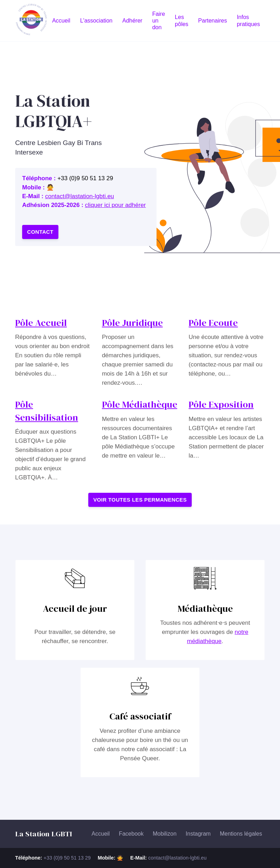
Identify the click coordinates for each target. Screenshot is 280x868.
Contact (40, 232)
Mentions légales (241, 834)
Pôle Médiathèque (140, 404)
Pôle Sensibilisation (47, 411)
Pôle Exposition (221, 404)
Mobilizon (165, 834)
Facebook (131, 834)
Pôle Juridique (132, 323)
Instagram (198, 834)
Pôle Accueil (41, 323)
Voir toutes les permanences (140, 500)
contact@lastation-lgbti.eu (79, 196)
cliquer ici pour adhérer (116, 205)
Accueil (101, 834)
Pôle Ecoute (213, 323)
